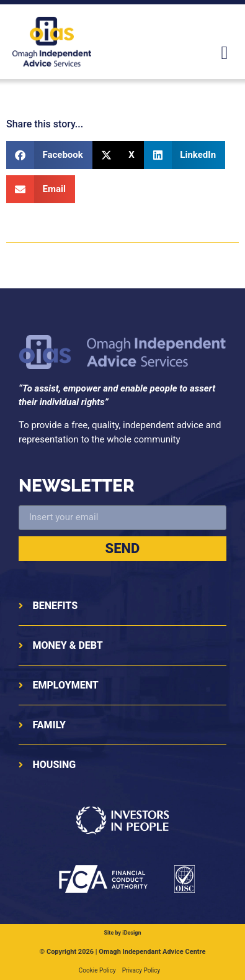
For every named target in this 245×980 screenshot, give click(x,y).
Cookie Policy (97, 970)
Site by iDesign (122, 933)
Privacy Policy (141, 970)
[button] (225, 53)
